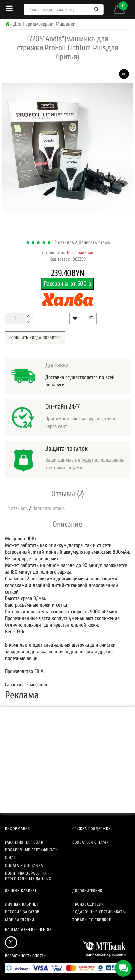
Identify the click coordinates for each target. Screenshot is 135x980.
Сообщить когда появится (35, 338)
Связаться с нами (91, 842)
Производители (88, 904)
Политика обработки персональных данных (28, 876)
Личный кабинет (22, 904)
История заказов (22, 912)
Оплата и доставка (24, 865)
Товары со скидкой (92, 920)
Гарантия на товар (24, 842)
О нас (10, 857)
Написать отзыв (94, 242)
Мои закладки (19, 920)
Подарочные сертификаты (32, 850)
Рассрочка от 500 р (67, 284)
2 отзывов (63, 242)
